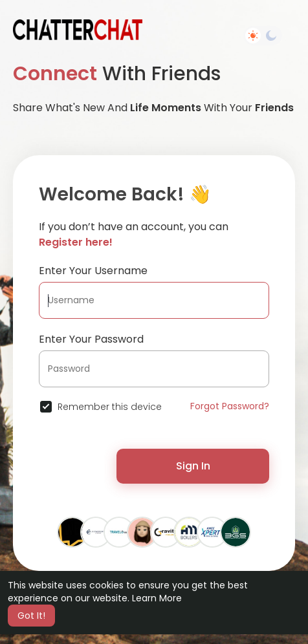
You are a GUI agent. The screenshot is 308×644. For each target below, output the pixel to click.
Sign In (193, 466)
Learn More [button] (157, 598)
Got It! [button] (31, 616)
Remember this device (110, 407)
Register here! (76, 242)
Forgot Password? (230, 406)
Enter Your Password (91, 339)
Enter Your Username (93, 271)
